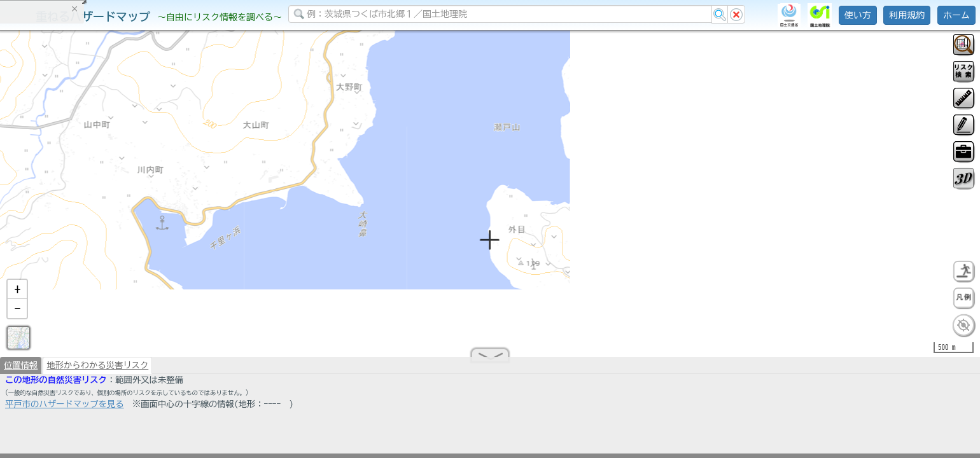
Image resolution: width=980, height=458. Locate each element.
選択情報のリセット (134, 251)
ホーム (956, 15)
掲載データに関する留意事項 (70, 216)
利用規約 (907, 15)
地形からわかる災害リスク (97, 370)
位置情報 (21, 370)
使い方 (858, 15)
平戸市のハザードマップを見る (65, 409)
